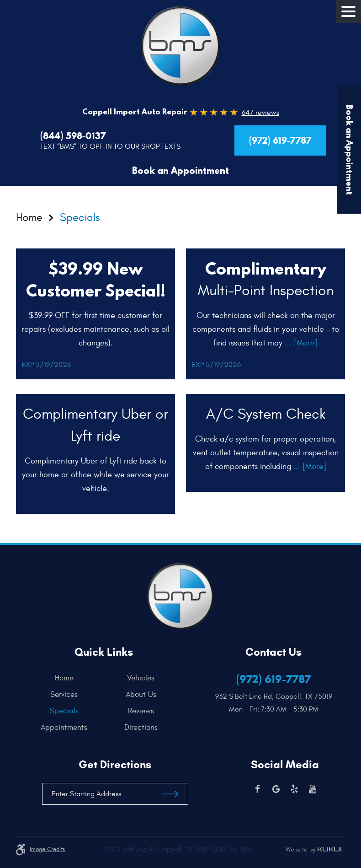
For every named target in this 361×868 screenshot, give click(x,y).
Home (29, 218)
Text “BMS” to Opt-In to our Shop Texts (110, 146)
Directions (141, 728)
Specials (80, 218)
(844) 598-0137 (73, 136)
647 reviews (260, 113)
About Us (141, 695)
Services (64, 695)
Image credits (47, 849)
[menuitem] (66, 678)
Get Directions (115, 765)
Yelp (294, 789)
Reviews (141, 711)
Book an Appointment (180, 170)
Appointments (64, 728)
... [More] (300, 343)
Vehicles (141, 678)
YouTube (313, 789)
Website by (313, 850)
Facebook (258, 789)
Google (276, 789)
